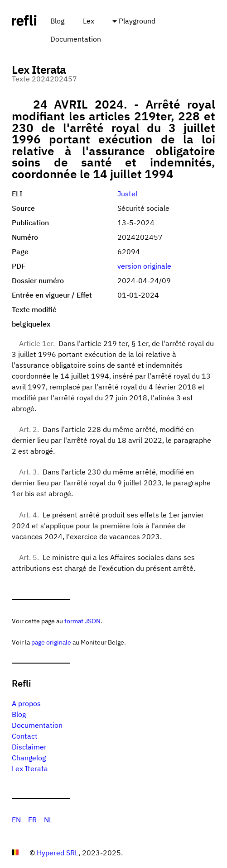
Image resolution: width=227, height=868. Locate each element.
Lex (89, 21)
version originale (144, 266)
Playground (137, 21)
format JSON (82, 621)
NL (48, 820)
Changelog (29, 758)
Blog (57, 21)
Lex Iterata (30, 768)
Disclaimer (29, 747)
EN (16, 820)
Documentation (76, 39)
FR (32, 820)
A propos (26, 703)
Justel (127, 194)
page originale (51, 642)
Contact (25, 736)
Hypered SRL (58, 853)
